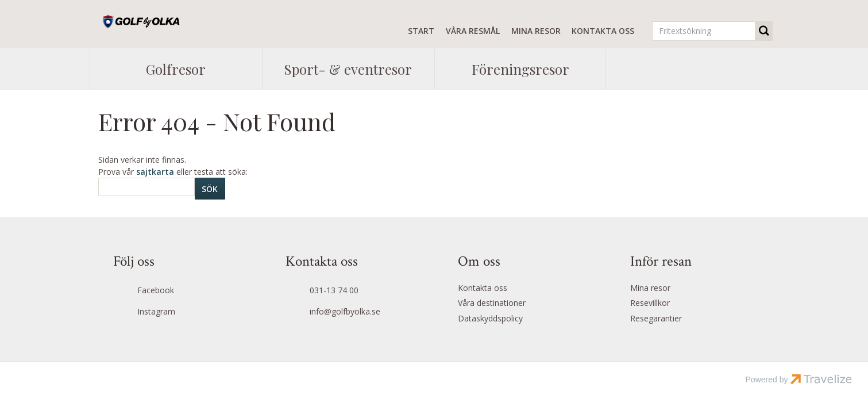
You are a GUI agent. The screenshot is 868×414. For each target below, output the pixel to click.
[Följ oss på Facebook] (175, 291)
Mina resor (536, 31)
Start (421, 31)
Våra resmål (473, 31)
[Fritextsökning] (704, 31)
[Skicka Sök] (210, 189)
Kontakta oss (603, 31)
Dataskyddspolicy (490, 318)
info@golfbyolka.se (345, 311)
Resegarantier (656, 318)
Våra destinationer (492, 303)
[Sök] (146, 187)
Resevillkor (650, 303)
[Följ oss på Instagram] (175, 312)
